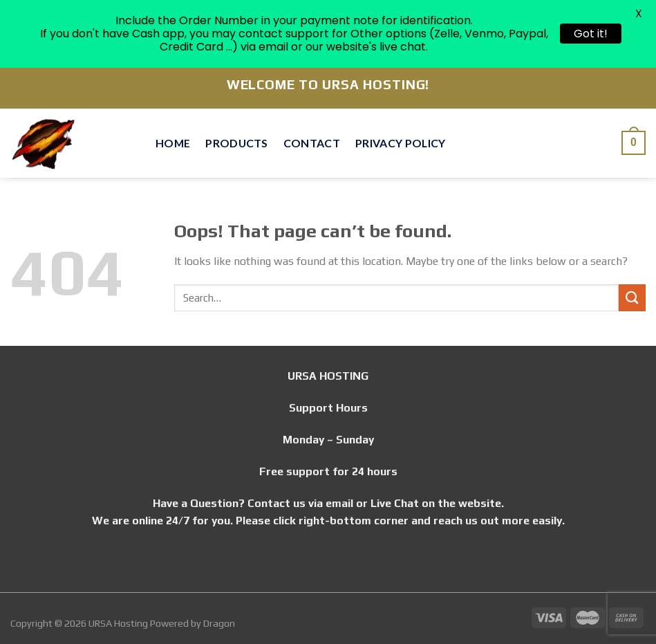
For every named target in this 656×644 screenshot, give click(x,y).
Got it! (591, 34)
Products (237, 143)
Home (173, 143)
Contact (312, 143)
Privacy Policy (400, 143)
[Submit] (632, 298)
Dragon (219, 623)
